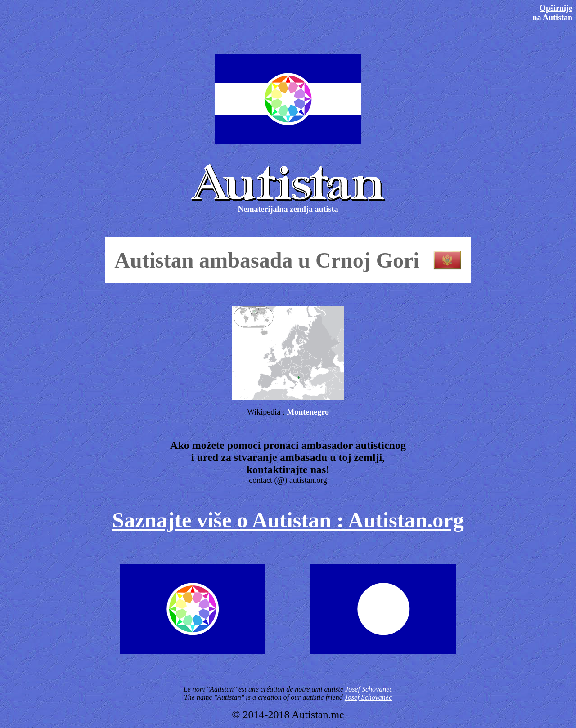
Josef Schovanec (369, 689)
